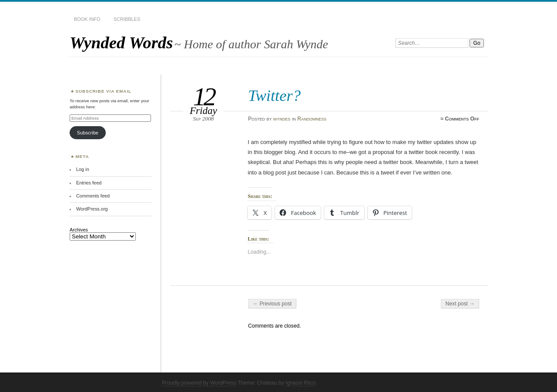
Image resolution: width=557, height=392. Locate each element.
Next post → (460, 304)
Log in (83, 169)
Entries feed (89, 183)
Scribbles (127, 19)
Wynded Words (121, 42)
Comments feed (93, 196)
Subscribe (88, 133)
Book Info (87, 19)
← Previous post (272, 304)
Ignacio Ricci (300, 383)
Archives (79, 230)
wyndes (282, 119)
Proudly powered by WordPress (199, 383)
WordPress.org (92, 209)
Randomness (312, 119)
